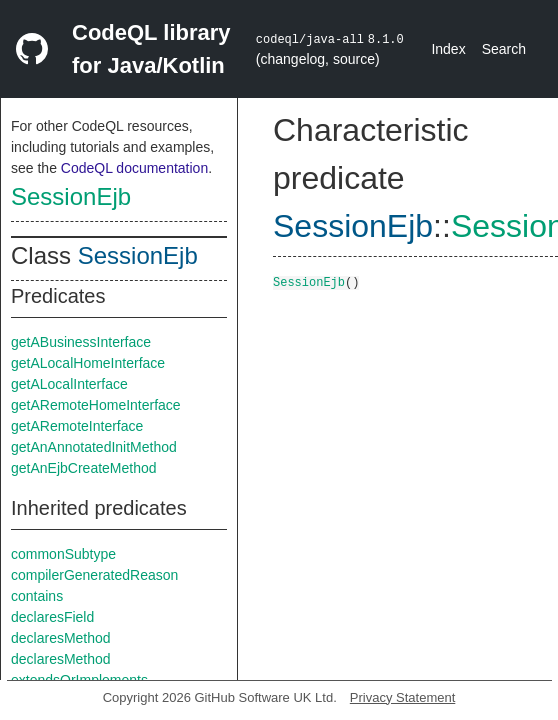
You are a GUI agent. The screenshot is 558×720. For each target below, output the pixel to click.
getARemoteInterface (77, 426)
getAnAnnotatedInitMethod (94, 447)
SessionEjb (71, 196)
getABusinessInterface (81, 342)
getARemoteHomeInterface (96, 405)
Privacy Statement (403, 697)
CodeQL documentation (134, 168)
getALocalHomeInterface (88, 363)
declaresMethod (61, 638)
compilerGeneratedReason (94, 575)
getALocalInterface (69, 384)
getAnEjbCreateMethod (84, 468)
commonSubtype (63, 554)
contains (37, 596)
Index (448, 49)
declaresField (52, 617)
